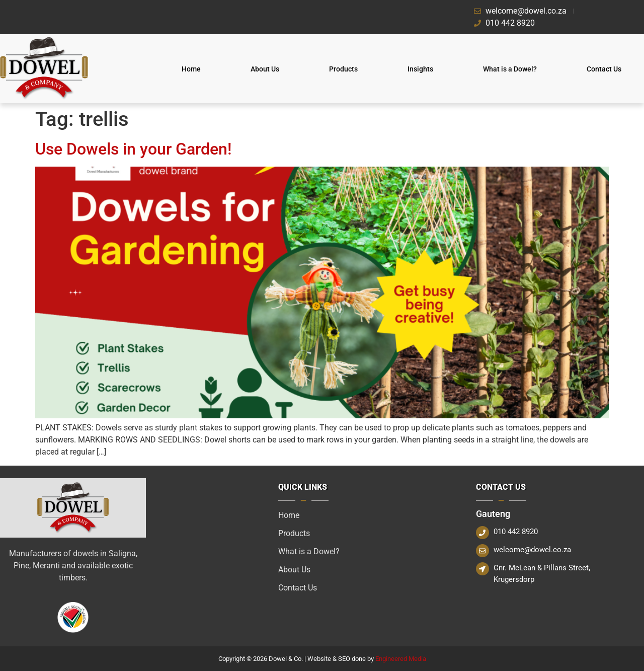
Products (343, 69)
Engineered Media (401, 659)
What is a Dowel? (510, 69)
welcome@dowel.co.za (532, 550)
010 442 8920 (516, 532)
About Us (265, 69)
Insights (420, 69)
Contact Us (604, 69)
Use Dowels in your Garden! (133, 149)
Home (191, 69)
